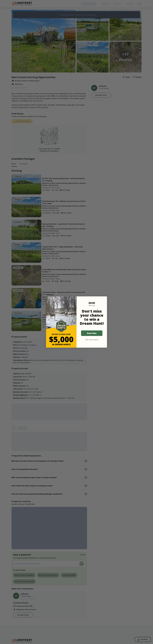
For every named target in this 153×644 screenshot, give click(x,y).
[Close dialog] (104, 299)
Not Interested (92, 340)
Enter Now (92, 333)
